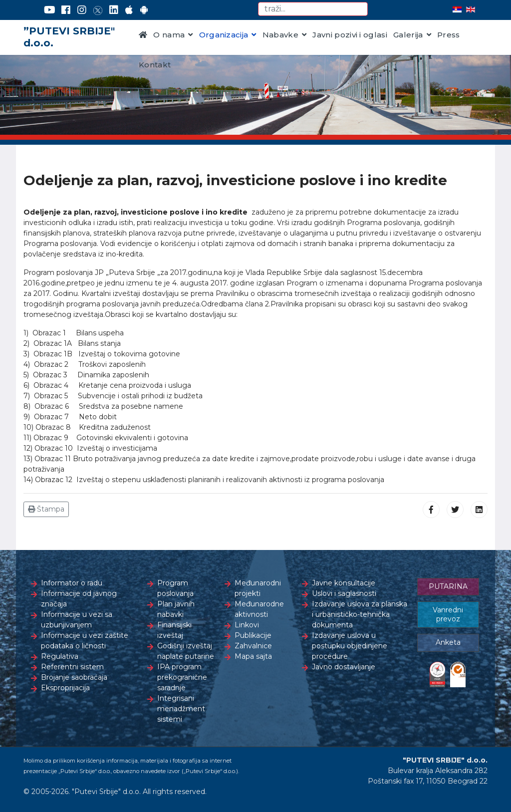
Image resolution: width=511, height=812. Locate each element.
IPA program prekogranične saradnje (182, 677)
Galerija (408, 35)
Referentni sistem (72, 667)
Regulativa (60, 656)
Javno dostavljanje (344, 667)
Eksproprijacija (65, 688)
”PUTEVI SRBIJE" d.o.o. (69, 37)
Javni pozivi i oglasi (350, 35)
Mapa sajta (253, 656)
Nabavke (280, 35)
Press (449, 35)
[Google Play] (144, 10)
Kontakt (155, 65)
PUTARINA (448, 586)
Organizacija (224, 35)
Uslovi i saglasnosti (344, 593)
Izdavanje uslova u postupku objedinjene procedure (350, 646)
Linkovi (247, 625)
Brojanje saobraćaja (74, 677)
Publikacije (253, 635)
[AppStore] (129, 10)
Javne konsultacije (344, 583)
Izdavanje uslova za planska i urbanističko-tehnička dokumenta (360, 614)
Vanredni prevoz (448, 614)
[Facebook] (66, 10)
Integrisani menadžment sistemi (181, 709)
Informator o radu (72, 583)
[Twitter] (98, 10)
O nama (169, 35)
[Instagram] (82, 10)
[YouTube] (50, 10)
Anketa (448, 642)
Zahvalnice (253, 646)
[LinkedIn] (114, 10)
